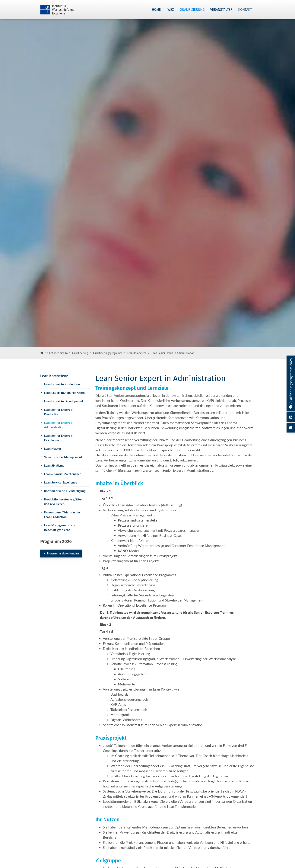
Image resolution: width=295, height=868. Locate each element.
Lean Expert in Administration (64, 393)
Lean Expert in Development (64, 401)
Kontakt (245, 10)
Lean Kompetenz (137, 353)
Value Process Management (63, 457)
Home (156, 10)
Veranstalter (221, 10)
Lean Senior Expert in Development (59, 438)
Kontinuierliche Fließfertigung (65, 491)
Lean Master (53, 448)
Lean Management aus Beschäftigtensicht (59, 527)
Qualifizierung (192, 10)
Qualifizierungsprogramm (108, 353)
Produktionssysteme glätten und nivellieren (63, 501)
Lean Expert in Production (62, 384)
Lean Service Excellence (61, 482)
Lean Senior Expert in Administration (173, 353)
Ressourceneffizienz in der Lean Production (62, 514)
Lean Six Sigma (54, 465)
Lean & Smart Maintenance (63, 474)
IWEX (170, 10)
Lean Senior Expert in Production (59, 412)
